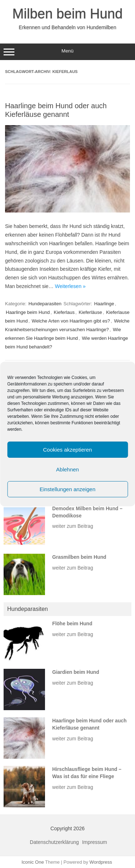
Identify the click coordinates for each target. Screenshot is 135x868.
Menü (67, 52)
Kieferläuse (90, 312)
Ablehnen (67, 469)
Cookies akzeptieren (68, 450)
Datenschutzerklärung (54, 842)
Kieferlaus (64, 312)
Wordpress (101, 862)
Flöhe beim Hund (72, 624)
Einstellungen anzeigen (67, 489)
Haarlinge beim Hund (28, 312)
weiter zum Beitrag (73, 526)
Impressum (94, 842)
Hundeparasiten (45, 304)
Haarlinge (104, 304)
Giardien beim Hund (76, 672)
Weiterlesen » (70, 286)
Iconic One (33, 862)
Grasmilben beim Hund (79, 557)
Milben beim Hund (67, 14)
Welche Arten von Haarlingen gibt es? (71, 321)
